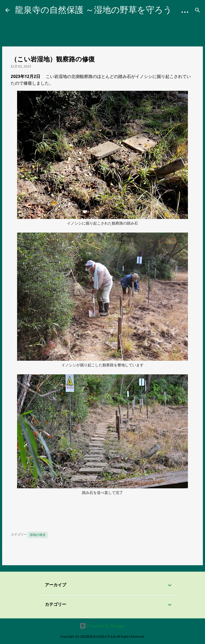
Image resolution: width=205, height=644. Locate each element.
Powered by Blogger (102, 626)
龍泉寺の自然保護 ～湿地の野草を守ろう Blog (107, 10)
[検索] (198, 10)
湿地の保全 (38, 535)
